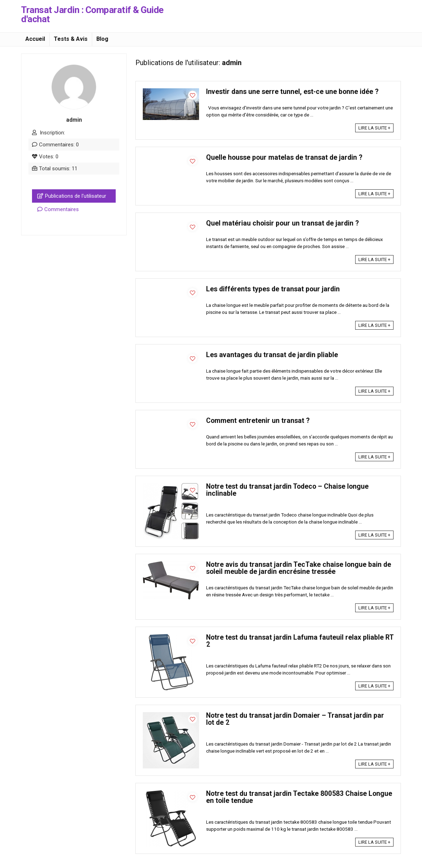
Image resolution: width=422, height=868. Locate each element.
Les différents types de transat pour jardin (273, 289)
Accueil (35, 39)
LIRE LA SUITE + (374, 128)
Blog (102, 39)
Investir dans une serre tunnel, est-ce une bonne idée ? (292, 92)
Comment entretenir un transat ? (258, 421)
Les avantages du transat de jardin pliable (272, 355)
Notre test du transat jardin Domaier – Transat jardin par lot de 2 (295, 719)
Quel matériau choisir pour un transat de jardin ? (282, 223)
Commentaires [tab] (58, 209)
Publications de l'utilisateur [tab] (72, 196)
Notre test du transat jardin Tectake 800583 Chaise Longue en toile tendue (299, 797)
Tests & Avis (71, 39)
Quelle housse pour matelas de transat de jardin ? (284, 157)
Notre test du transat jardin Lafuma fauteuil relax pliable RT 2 (300, 641)
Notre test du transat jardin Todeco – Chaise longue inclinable (287, 490)
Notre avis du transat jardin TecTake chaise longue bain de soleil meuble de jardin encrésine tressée (299, 568)
